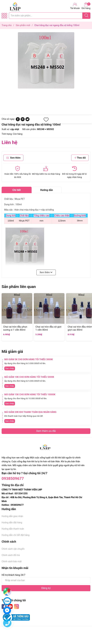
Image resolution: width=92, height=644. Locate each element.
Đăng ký (46, 588)
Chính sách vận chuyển (13, 549)
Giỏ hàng (86, 6)
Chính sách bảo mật (12, 561)
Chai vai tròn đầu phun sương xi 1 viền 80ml (15, 328)
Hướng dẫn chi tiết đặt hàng (16, 535)
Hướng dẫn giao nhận (12, 516)
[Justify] (86, 16)
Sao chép (10, 368)
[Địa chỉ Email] (46, 580)
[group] (46, 60)
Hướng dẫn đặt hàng (12, 522)
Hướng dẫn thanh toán (13, 529)
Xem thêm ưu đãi (46, 431)
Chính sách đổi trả (11, 555)
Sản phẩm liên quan (19, 287)
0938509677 (13, 479)
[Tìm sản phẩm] (50, 16)
